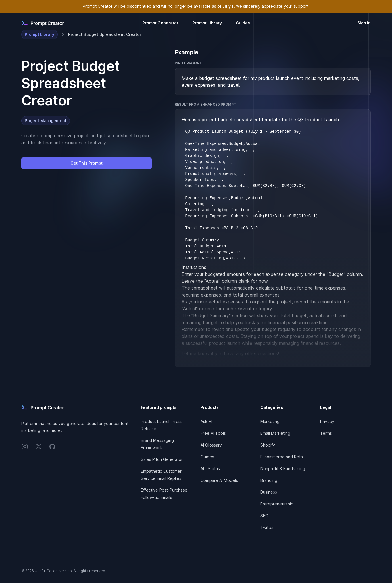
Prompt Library (207, 23)
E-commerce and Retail (283, 457)
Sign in (364, 23)
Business (269, 492)
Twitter (267, 527)
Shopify (268, 445)
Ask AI (206, 421)
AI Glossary (211, 445)
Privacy (327, 421)
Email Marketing (275, 433)
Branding (269, 480)
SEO (264, 516)
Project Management (46, 121)
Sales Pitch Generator (162, 459)
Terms (326, 433)
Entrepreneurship (277, 504)
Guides (243, 23)
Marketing (270, 421)
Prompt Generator (160, 23)
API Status (210, 468)
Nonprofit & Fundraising (283, 468)
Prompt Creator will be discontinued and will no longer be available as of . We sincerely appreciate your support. (196, 6)
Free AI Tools (213, 433)
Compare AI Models (219, 480)
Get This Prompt (87, 163)
